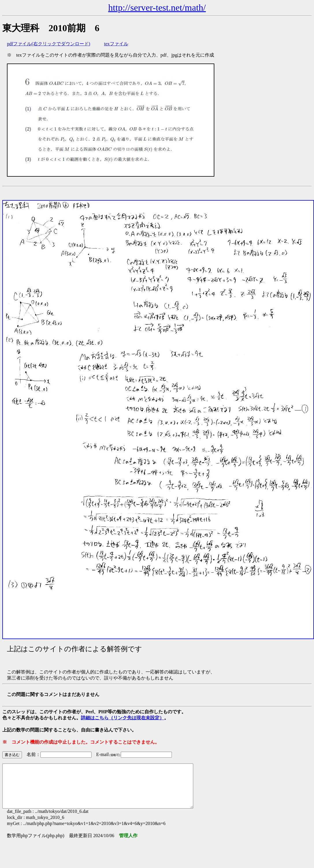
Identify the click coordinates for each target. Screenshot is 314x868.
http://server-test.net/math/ (157, 8)
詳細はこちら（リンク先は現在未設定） (122, 718)
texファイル (116, 44)
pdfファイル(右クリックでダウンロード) (49, 44)
